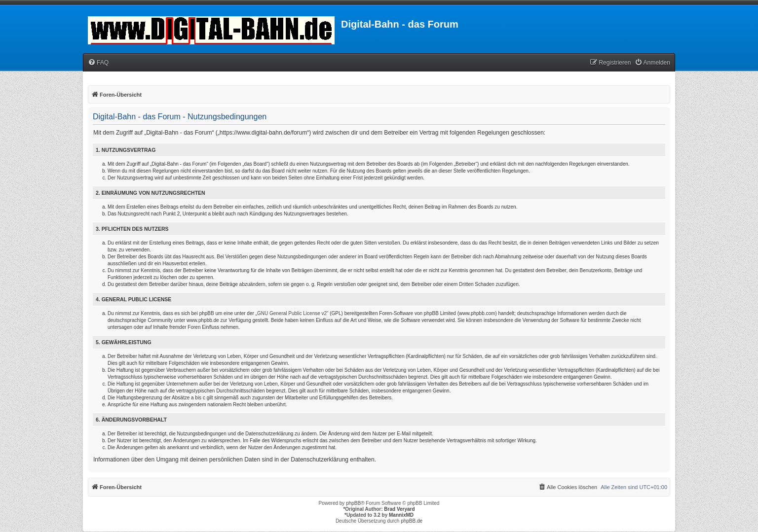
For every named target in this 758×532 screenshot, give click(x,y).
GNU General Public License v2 (292, 313)
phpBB (353, 503)
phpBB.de (412, 521)
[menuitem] (98, 63)
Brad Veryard (399, 509)
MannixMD (401, 515)
